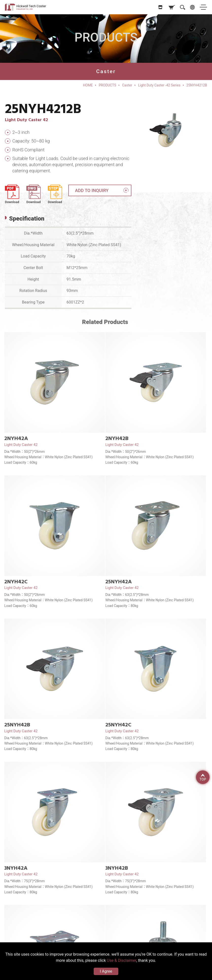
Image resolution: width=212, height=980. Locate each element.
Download (12, 204)
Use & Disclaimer (122, 960)
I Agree (106, 971)
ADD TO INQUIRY (92, 193)
